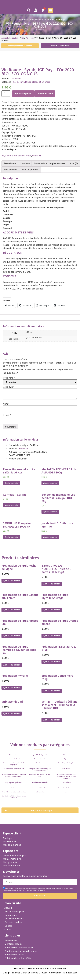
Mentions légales (13, 944)
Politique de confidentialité (19, 947)
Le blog (8, 926)
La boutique (11, 915)
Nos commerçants (14, 918)
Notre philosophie (14, 911)
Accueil (8, 908)
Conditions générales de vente (21, 951)
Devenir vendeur (13, 922)
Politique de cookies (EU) (18, 958)
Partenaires (11, 940)
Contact (8, 929)
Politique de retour (14, 955)
